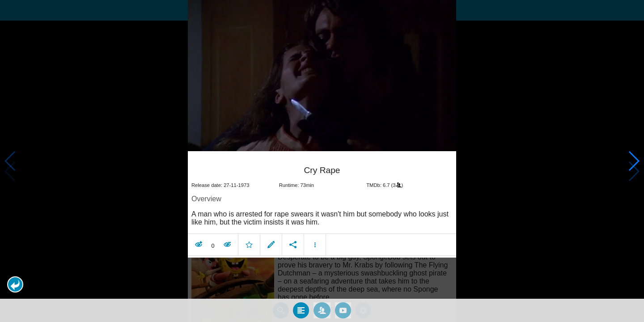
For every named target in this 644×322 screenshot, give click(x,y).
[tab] (301, 310)
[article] (322, 205)
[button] (15, 284)
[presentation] (322, 76)
